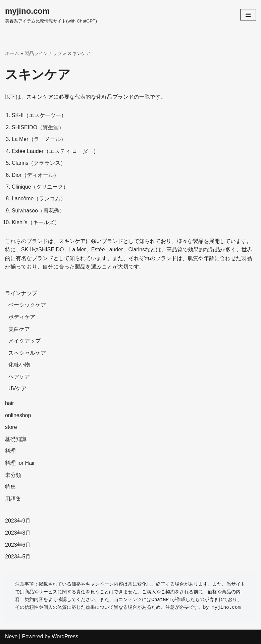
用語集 (13, 500)
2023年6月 (18, 545)
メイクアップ (24, 341)
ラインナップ (21, 294)
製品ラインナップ (43, 53)
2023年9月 (18, 521)
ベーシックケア (27, 306)
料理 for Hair (20, 464)
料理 (10, 452)
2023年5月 (18, 557)
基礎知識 (16, 440)
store (11, 428)
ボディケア (22, 318)
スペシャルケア (27, 354)
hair (10, 404)
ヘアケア (19, 377)
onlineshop (18, 416)
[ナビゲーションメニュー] (248, 15)
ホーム (12, 53)
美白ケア (19, 329)
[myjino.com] (51, 15)
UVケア (17, 389)
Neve (11, 637)
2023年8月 (18, 533)
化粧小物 (19, 365)
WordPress (65, 637)
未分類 (13, 476)
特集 (10, 487)
